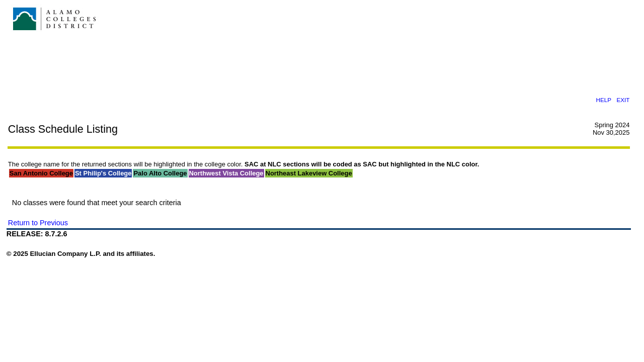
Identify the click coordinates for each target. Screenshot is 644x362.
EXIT (623, 100)
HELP (603, 100)
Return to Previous (38, 223)
